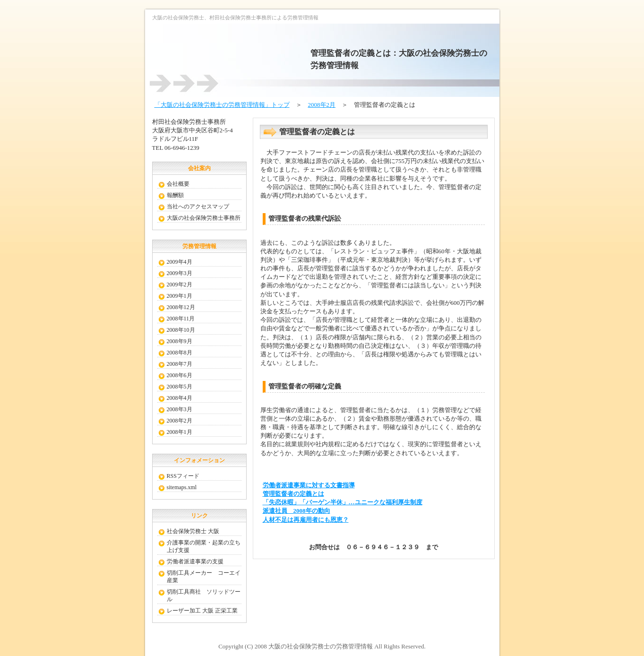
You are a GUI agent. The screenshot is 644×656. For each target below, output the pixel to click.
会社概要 (178, 184)
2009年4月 (180, 262)
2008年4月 (180, 398)
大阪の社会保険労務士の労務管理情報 (321, 646)
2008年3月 (180, 409)
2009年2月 (180, 285)
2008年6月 (180, 375)
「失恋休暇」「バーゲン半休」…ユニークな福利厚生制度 (343, 502)
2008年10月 (181, 330)
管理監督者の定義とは (293, 494)
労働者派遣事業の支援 (195, 561)
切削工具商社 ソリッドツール (204, 596)
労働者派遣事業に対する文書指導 (309, 485)
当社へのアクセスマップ (198, 207)
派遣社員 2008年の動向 (296, 511)
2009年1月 (180, 296)
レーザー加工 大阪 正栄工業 (202, 611)
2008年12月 (181, 307)
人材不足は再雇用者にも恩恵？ (306, 520)
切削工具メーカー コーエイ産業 (204, 577)
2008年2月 (322, 105)
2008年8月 (180, 353)
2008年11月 (181, 319)
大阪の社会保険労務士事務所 (204, 218)
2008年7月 (180, 364)
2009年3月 (180, 273)
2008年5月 (180, 387)
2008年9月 (180, 341)
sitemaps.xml (182, 487)
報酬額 (175, 195)
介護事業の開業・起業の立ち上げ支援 (204, 546)
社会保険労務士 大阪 (193, 531)
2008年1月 (180, 432)
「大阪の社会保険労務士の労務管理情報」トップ (222, 105)
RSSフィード (183, 476)
